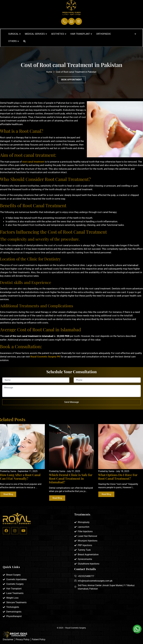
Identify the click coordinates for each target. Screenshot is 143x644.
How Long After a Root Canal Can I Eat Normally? (20, 477)
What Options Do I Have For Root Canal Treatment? (118, 477)
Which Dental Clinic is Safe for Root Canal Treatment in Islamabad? (71, 478)
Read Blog (8, 494)
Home (49, 72)
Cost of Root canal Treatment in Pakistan (76, 72)
